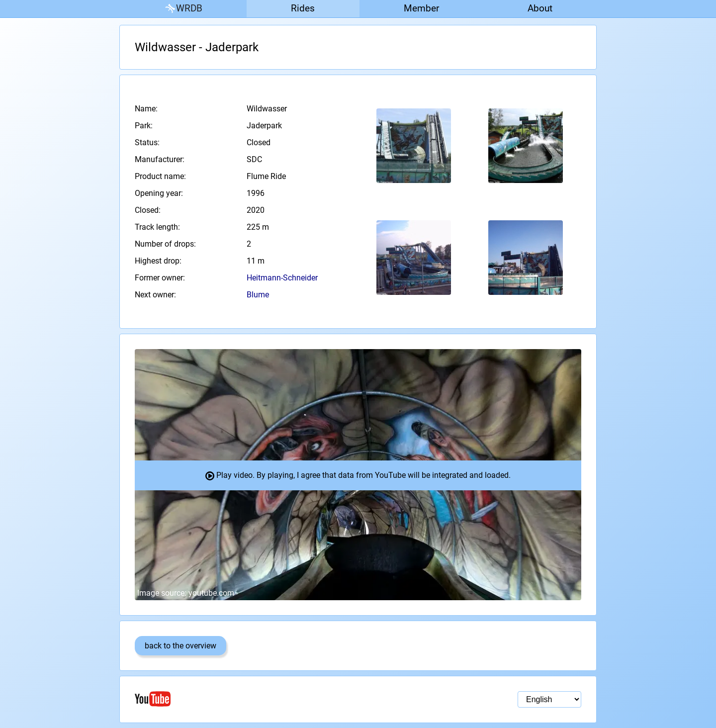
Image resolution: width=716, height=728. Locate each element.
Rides (303, 8)
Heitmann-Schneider (282, 278)
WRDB (183, 9)
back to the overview (180, 646)
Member (421, 8)
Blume (258, 295)
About (540, 8)
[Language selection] (549, 699)
